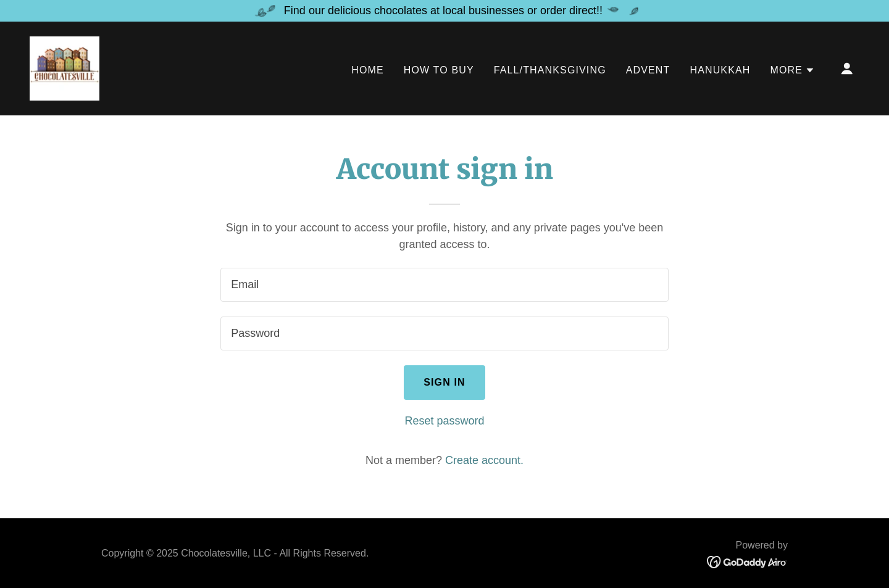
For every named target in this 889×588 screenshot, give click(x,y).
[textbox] (444, 285)
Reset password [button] (444, 421)
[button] (792, 70)
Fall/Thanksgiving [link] (550, 70)
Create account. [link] (484, 460)
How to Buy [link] (439, 70)
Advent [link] (648, 70)
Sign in (444, 382)
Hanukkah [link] (720, 70)
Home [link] (368, 70)
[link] (65, 68)
